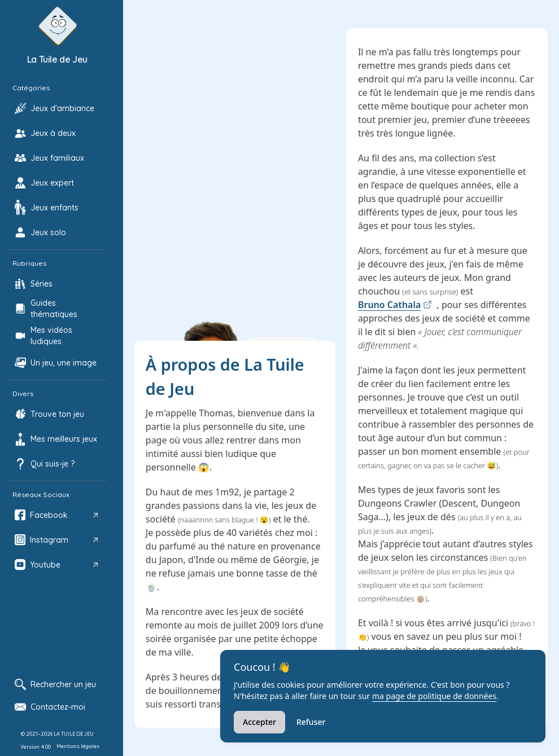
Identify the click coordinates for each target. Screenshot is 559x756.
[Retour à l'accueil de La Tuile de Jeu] (57, 26)
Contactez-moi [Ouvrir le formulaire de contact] (50, 707)
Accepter (259, 722)
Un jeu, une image (64, 363)
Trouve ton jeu (57, 414)
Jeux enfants (54, 208)
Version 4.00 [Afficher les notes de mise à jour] (36, 746)
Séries (42, 284)
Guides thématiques (54, 309)
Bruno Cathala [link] (395, 305)
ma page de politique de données (434, 696)
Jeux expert (52, 183)
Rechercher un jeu (55, 684)
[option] (57, 108)
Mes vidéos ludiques (51, 336)
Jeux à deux (53, 133)
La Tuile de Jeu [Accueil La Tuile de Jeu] (57, 59)
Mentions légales (78, 746)
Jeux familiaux (57, 158)
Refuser (311, 722)
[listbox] (57, 331)
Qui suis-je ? (53, 464)
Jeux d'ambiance (62, 108)
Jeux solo (48, 232)
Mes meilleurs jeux (64, 439)
